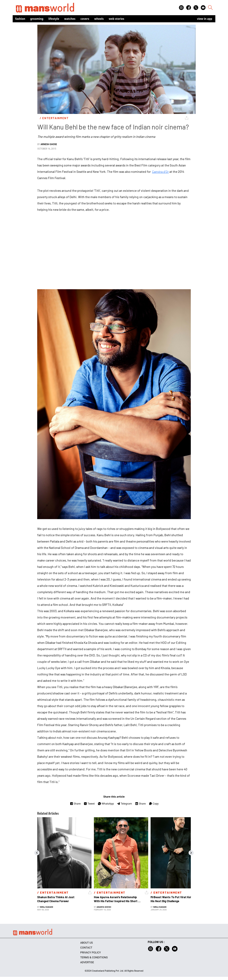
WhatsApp (106, 804)
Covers (85, 19)
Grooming (37, 19)
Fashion (20, 19)
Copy (154, 804)
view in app (205, 19)
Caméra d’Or (160, 172)
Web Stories (117, 19)
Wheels (99, 19)
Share (75, 804)
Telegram (124, 804)
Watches (70, 19)
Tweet (89, 804)
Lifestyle (54, 19)
